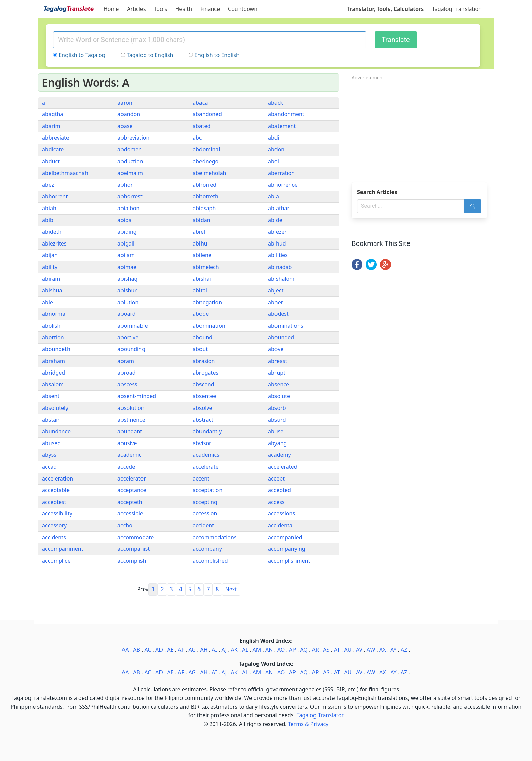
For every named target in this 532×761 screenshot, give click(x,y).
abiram (51, 279)
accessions (282, 513)
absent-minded (137, 396)
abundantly (207, 431)
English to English (217, 55)
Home (111, 9)
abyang (277, 443)
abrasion (204, 361)
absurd (277, 420)
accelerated (283, 467)
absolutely (55, 408)
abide (275, 220)
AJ (224, 650)
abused (51, 443)
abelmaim (130, 173)
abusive (127, 443)
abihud (277, 243)
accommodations (215, 537)
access (276, 502)
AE (170, 650)
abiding (127, 232)
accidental (281, 525)
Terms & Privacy (308, 724)
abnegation (207, 302)
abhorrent (55, 196)
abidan (202, 220)
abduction (130, 161)
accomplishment (289, 561)
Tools (161, 9)
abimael (128, 267)
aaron (125, 103)
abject (276, 290)
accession (205, 513)
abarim (51, 126)
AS (326, 650)
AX (383, 650)
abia (273, 196)
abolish (51, 326)
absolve (202, 408)
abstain (51, 420)
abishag (127, 279)
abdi (274, 138)
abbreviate (56, 138)
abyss (49, 455)
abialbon (128, 208)
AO (281, 650)
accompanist (134, 549)
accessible (130, 513)
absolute (279, 396)
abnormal (54, 314)
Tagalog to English (150, 55)
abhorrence (283, 185)
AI (214, 650)
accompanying (287, 549)
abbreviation (133, 138)
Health (184, 9)
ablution (128, 302)
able (47, 302)
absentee (204, 396)
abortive (128, 337)
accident (203, 525)
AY (393, 650)
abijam (126, 255)
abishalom (281, 279)
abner (275, 302)
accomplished (210, 561)
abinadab (280, 267)
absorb (277, 408)
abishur (127, 290)
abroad (127, 373)
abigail (126, 243)
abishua (52, 290)
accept (276, 478)
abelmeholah (210, 173)
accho (125, 525)
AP (292, 650)
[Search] (473, 206)
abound (203, 337)
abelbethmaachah (65, 173)
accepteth (130, 502)
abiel (199, 232)
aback (275, 103)
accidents (54, 537)
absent (51, 396)
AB (137, 650)
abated (202, 126)
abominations (286, 326)
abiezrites (54, 243)
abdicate (53, 149)
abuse (276, 431)
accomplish (132, 561)
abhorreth (206, 196)
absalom (53, 384)
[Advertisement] (423, 129)
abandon (129, 114)
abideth (52, 232)
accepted (280, 490)
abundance (56, 431)
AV (359, 650)
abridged (54, 373)
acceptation (207, 490)
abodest (278, 314)
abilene (202, 255)
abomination (209, 326)
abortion (53, 337)
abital (200, 290)
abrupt (277, 373)
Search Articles (377, 192)
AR (315, 650)
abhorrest (130, 196)
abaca (200, 103)
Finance (210, 9)
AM (257, 650)
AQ (304, 650)
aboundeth (56, 349)
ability (50, 267)
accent (201, 478)
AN (269, 650)
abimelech (206, 267)
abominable (132, 326)
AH (204, 650)
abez (48, 185)
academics (206, 455)
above (276, 349)
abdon (276, 149)
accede (126, 467)
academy (280, 455)
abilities (278, 255)
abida (125, 220)
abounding (131, 349)
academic (129, 455)
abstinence (131, 420)
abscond (204, 384)
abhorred (205, 185)
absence (279, 384)
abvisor (202, 443)
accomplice (56, 561)
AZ (404, 650)
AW (371, 650)
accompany (207, 549)
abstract (203, 420)
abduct (51, 161)
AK (234, 650)
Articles (136, 9)
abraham (54, 361)
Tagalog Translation (457, 9)
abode (201, 314)
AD (159, 650)
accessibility (57, 513)
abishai (202, 279)
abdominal (206, 149)
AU (348, 650)
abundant (130, 431)
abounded (281, 337)
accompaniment (63, 549)
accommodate (136, 537)
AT (337, 650)
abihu (200, 243)
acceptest (54, 502)
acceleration (58, 478)
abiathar (279, 208)
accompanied (285, 537)
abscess (127, 384)
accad (49, 467)
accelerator (132, 478)
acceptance (132, 490)
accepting (205, 502)
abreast (278, 361)
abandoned (207, 114)
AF (181, 650)
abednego (206, 161)
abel (273, 161)
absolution (131, 408)
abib (48, 220)
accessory (54, 525)
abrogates (206, 373)
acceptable (56, 490)
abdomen (130, 149)
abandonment (286, 114)
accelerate (206, 467)
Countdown (243, 9)
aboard (127, 314)
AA (125, 650)
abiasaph (204, 208)
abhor (125, 185)
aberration (281, 173)
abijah (50, 255)
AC (148, 650)
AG (192, 650)
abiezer (277, 232)
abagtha (53, 114)
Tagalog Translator (320, 715)
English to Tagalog (82, 55)
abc (197, 138)
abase (125, 126)
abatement (282, 126)
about (200, 349)
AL (245, 650)
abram (126, 361)
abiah (49, 208)
